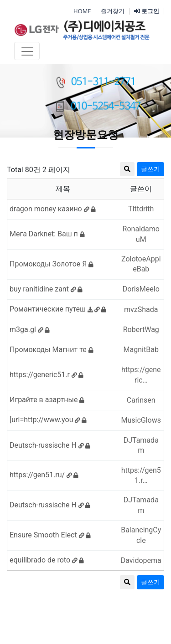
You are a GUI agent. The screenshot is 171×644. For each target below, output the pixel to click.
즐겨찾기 (113, 11)
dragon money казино (53, 209)
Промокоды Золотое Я (52, 264)
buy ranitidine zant (46, 289)
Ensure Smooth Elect (50, 535)
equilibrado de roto (47, 560)
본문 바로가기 (0, 0)
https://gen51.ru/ (44, 475)
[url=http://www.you (48, 420)
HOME (82, 11)
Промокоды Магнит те (52, 350)
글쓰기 (150, 582)
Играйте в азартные (47, 400)
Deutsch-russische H (50, 445)
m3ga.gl (30, 330)
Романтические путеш (58, 309)
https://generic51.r (47, 375)
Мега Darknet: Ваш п (47, 234)
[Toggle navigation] (27, 51)
